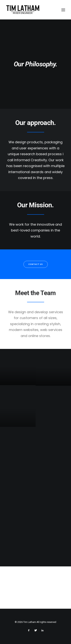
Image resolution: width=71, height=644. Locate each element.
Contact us (35, 264)
